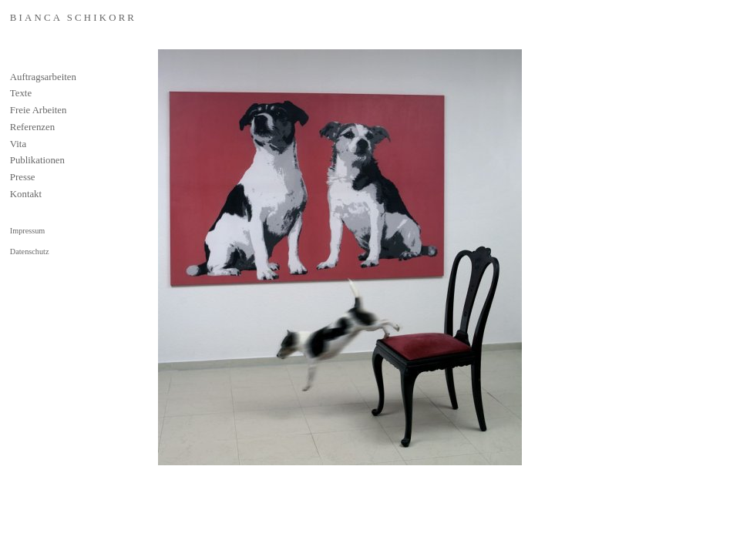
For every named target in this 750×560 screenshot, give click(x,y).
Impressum (27, 231)
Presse (23, 177)
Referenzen (32, 127)
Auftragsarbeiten (43, 77)
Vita (18, 144)
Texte (21, 93)
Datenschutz (30, 251)
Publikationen (37, 160)
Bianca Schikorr (73, 18)
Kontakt (26, 194)
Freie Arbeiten (39, 110)
